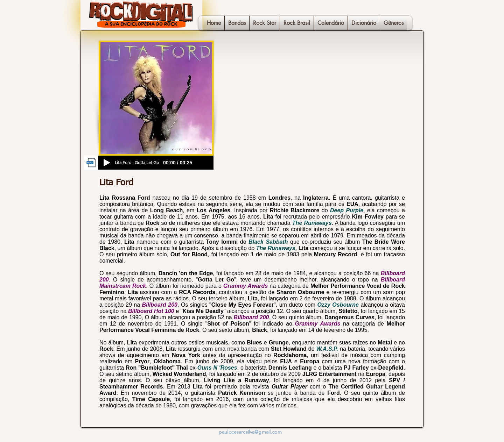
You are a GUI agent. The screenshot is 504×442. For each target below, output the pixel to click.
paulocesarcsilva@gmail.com (250, 432)
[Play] (107, 163)
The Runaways (312, 223)
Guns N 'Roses (217, 368)
